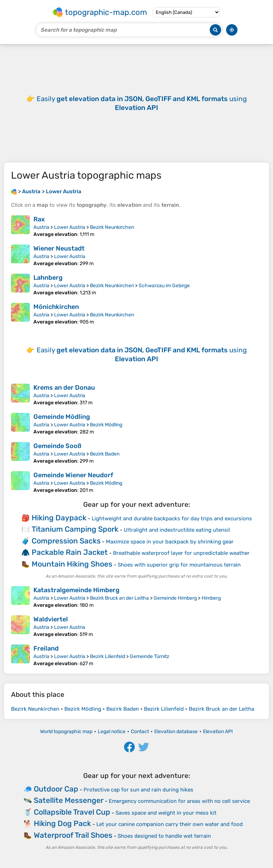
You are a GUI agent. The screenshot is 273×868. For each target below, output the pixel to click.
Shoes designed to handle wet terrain (164, 836)
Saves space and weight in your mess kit (166, 813)
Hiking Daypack (59, 518)
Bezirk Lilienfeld (108, 656)
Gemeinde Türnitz (149, 656)
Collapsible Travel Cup (72, 812)
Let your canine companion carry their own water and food (170, 824)
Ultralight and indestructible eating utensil (177, 530)
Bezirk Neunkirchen (112, 227)
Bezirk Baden (105, 454)
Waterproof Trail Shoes (73, 835)
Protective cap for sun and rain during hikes (138, 790)
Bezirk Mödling (106, 425)
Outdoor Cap (56, 789)
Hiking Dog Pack (62, 823)
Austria (41, 227)
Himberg (211, 598)
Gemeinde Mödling (62, 417)
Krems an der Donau (64, 388)
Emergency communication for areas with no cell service (179, 801)
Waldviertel (51, 619)
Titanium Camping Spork (75, 529)
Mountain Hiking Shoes (72, 564)
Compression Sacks (66, 541)
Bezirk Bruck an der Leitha (119, 598)
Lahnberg (48, 278)
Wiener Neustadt (59, 248)
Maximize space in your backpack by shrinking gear (170, 542)
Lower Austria (70, 227)
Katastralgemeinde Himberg (76, 590)
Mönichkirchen (56, 307)
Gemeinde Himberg (175, 598)
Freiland (46, 648)
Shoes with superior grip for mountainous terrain (179, 565)
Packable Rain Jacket (70, 552)
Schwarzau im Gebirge (164, 286)
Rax (39, 219)
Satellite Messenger (69, 800)
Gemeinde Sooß (57, 446)
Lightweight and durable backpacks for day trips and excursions (172, 519)
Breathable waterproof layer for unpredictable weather (181, 553)
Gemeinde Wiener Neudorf (73, 475)
